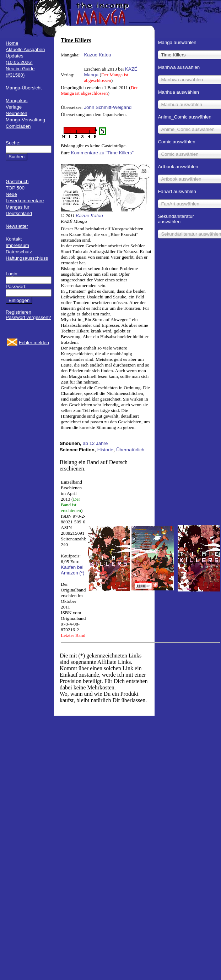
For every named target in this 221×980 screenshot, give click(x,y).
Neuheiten (17, 113)
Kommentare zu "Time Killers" (102, 153)
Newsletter (17, 226)
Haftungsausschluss (27, 258)
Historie (105, 450)
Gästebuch (17, 181)
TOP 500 (15, 188)
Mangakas (17, 101)
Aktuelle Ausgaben (25, 49)
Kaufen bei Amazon (72, 570)
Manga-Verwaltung (25, 120)
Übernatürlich (130, 450)
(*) (82, 573)
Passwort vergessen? (28, 317)
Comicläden (18, 126)
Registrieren (18, 312)
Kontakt (14, 239)
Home (12, 43)
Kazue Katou (97, 55)
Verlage (14, 107)
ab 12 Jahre (95, 443)
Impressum (17, 245)
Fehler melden (34, 343)
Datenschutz (19, 252)
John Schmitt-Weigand (108, 107)
